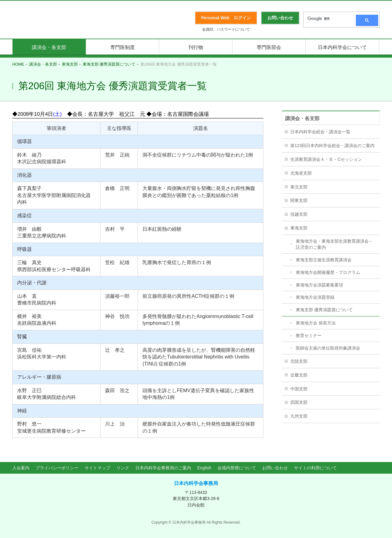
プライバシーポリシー (57, 468)
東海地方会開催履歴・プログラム (328, 272)
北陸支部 (299, 361)
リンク (123, 468)
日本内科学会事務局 (196, 483)
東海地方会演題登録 (315, 297)
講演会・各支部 (302, 118)
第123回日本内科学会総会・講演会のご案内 (332, 146)
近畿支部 (299, 375)
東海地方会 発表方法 (316, 323)
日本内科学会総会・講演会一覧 (320, 132)
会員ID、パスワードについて (226, 29)
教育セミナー (309, 335)
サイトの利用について (315, 468)
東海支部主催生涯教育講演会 (324, 260)
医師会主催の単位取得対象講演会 (328, 348)
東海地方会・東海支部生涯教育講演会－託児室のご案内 (334, 244)
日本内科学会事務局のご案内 (163, 468)
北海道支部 (301, 173)
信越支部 (299, 214)
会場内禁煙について (237, 468)
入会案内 (21, 468)
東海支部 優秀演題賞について (324, 310)
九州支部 (299, 416)
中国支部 (299, 389)
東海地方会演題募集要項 (319, 285)
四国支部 (299, 402)
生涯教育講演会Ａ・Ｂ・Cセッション (326, 159)
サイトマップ (97, 468)
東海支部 (299, 228)
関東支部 (299, 200)
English (204, 468)
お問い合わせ (275, 468)
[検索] (328, 19)
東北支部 (299, 187)
